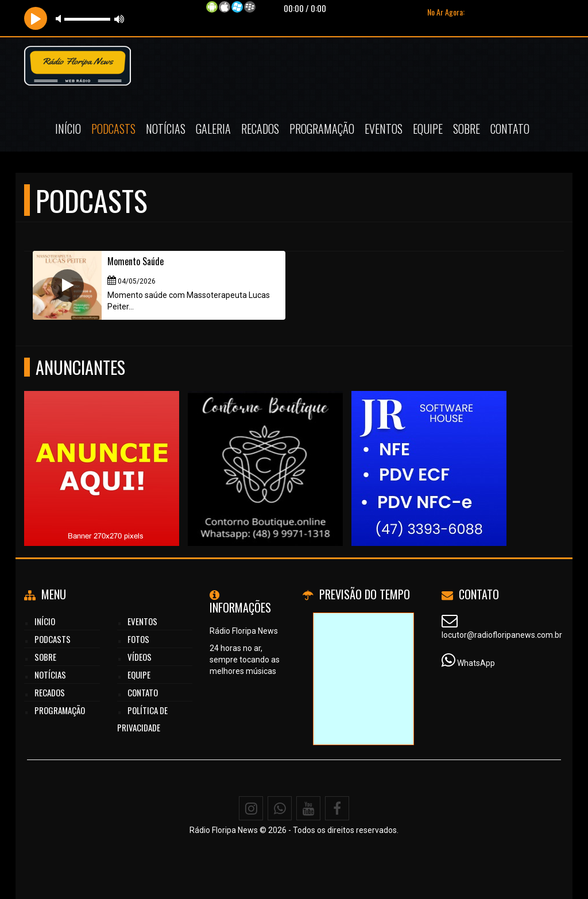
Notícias (166, 129)
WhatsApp (476, 663)
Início (68, 129)
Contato (510, 129)
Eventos (384, 129)
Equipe (428, 129)
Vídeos (140, 657)
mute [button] (60, 19)
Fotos (138, 639)
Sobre (467, 129)
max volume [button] (119, 19)
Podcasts (113, 129)
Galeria (213, 129)
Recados (260, 129)
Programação (322, 129)
